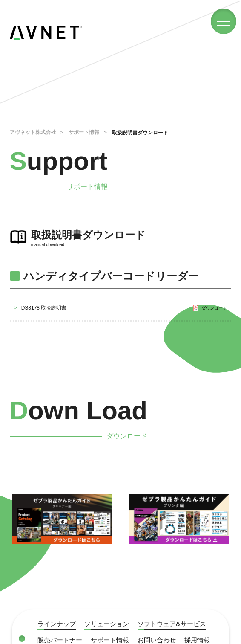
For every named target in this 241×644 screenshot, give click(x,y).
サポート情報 (84, 132)
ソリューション (111, 624)
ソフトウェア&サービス (179, 624)
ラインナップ (58, 624)
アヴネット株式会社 (33, 132)
